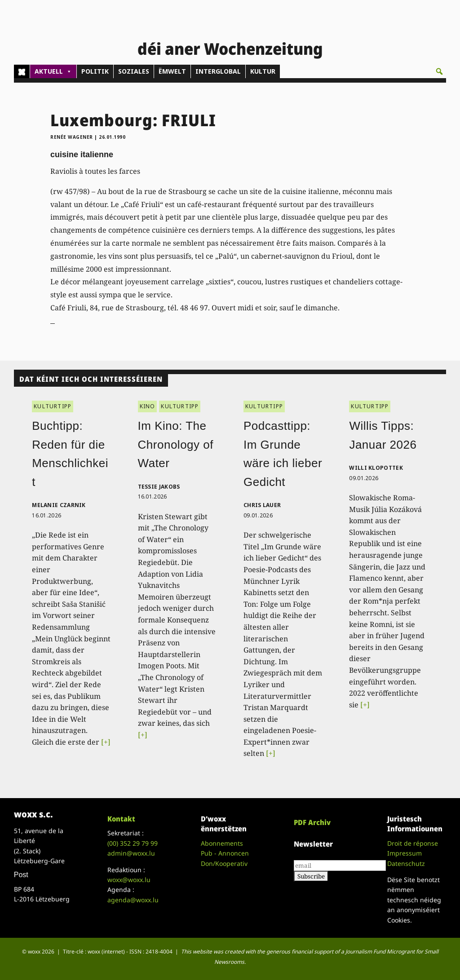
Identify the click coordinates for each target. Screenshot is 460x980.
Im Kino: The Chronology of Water (176, 444)
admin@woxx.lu (131, 853)
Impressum (405, 853)
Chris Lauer (262, 505)
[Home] (22, 71)
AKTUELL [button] (53, 71)
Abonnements (222, 843)
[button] (439, 71)
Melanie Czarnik (59, 505)
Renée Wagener (72, 137)
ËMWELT (172, 71)
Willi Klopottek (376, 468)
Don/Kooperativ (224, 863)
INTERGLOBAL (218, 71)
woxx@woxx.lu (129, 880)
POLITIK (95, 71)
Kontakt (121, 819)
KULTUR (263, 71)
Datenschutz (406, 863)
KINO (148, 406)
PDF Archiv (312, 822)
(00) (133, 843)
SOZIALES (134, 71)
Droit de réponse (413, 843)
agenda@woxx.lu (133, 900)
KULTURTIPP (53, 406)
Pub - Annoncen (225, 853)
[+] (106, 742)
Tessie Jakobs (159, 487)
